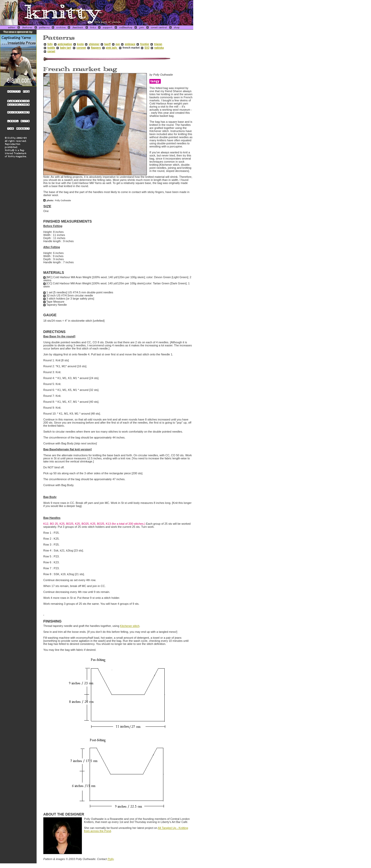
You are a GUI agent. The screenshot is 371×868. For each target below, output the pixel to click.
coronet (81, 48)
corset (51, 51)
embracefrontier (137, 44)
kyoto (81, 44)
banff (107, 44)
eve (118, 44)
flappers (96, 48)
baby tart (65, 48)
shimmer (94, 44)
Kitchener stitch (130, 626)
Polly (111, 859)
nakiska (159, 48)
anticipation (65, 44)
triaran (158, 44)
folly (50, 44)
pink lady (112, 48)
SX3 (147, 48)
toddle (51, 48)
